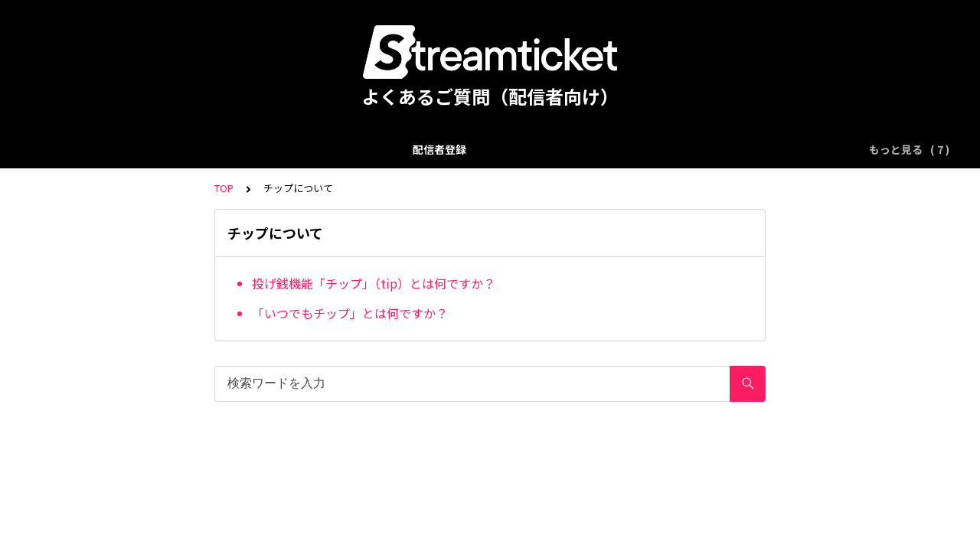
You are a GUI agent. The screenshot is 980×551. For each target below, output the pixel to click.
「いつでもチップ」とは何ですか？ (350, 313)
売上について (755, 149)
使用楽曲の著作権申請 (648, 149)
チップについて (535, 149)
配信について (305, 149)
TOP (224, 188)
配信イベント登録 (209, 149)
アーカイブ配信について (418, 149)
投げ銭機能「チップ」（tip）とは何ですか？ (374, 283)
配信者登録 (118, 149)
